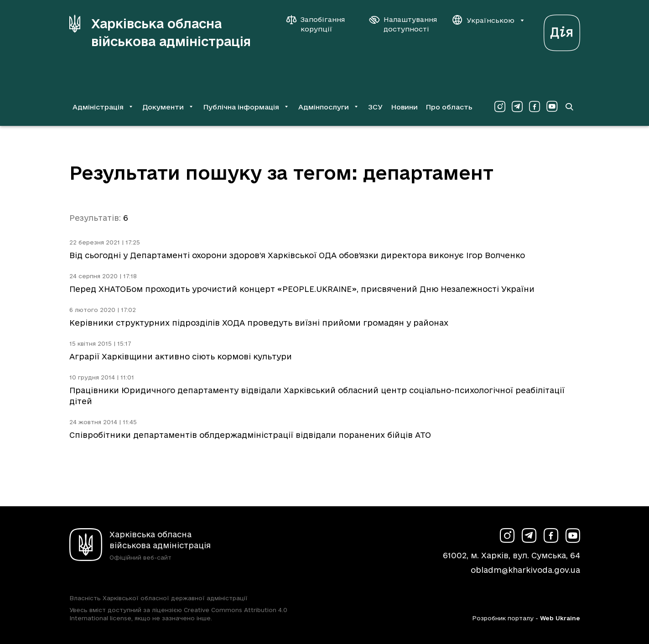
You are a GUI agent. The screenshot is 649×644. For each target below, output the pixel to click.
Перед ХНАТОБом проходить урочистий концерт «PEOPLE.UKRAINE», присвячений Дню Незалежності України (302, 289)
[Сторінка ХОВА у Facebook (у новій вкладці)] (535, 107)
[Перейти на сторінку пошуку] (569, 107)
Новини (404, 107)
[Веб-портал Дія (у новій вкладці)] (562, 30)
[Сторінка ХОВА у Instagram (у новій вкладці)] (500, 107)
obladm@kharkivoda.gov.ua (525, 570)
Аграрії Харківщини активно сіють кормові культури (181, 356)
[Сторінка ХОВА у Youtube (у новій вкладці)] (552, 107)
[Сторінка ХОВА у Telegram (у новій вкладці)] (517, 107)
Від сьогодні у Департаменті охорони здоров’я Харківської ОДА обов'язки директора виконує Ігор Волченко (297, 255)
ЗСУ (375, 107)
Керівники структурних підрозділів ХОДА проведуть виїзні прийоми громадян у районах (259, 323)
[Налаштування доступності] (403, 24)
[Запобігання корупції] (320, 24)
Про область (449, 107)
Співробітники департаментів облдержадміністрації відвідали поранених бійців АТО (250, 435)
